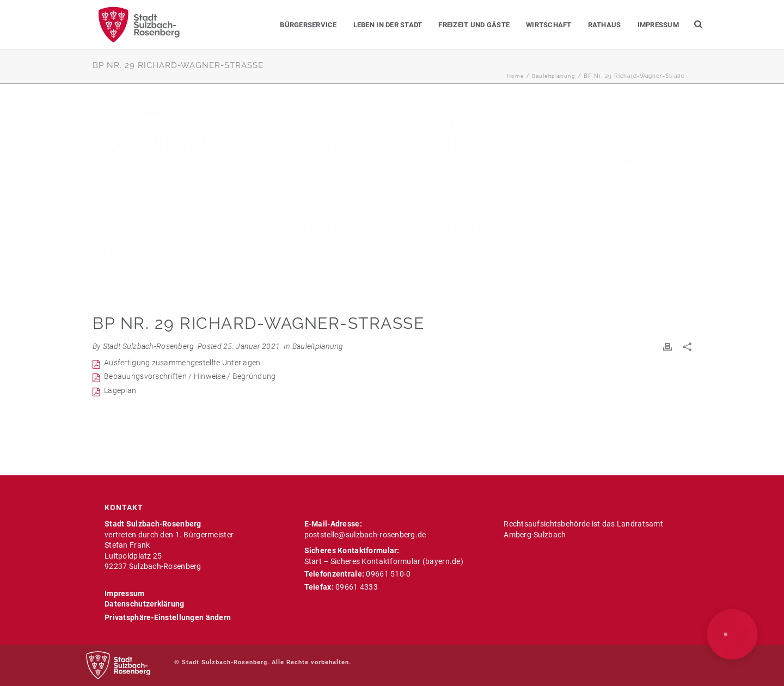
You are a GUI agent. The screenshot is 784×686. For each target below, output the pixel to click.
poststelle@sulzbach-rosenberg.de (365, 535)
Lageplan (120, 390)
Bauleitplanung (554, 76)
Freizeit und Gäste (474, 25)
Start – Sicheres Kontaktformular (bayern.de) (384, 561)
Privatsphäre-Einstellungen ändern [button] (168, 617)
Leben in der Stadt (388, 25)
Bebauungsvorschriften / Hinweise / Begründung (190, 376)
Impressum (658, 25)
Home (515, 76)
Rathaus (605, 25)
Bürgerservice (308, 25)
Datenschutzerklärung (145, 604)
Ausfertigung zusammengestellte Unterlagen (182, 363)
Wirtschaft (549, 25)
